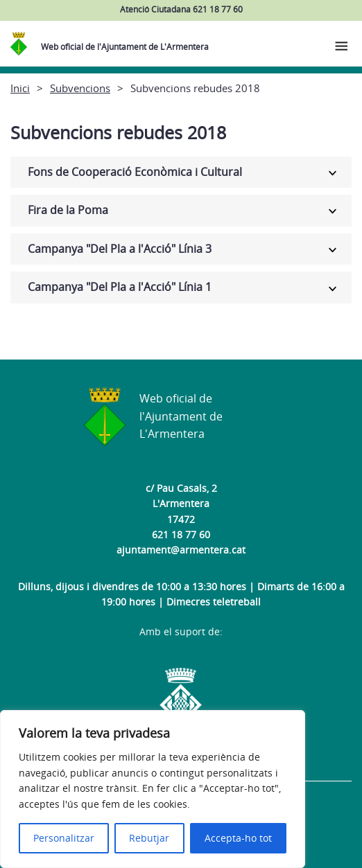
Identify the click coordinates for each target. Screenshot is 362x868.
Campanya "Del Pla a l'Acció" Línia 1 (120, 287)
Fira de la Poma (68, 210)
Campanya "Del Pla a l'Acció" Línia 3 (120, 249)
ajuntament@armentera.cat (181, 550)
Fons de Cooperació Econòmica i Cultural (135, 172)
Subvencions (80, 88)
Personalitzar (64, 838)
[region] (153, 789)
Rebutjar (149, 838)
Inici (20, 88)
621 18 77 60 (181, 534)
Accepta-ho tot (238, 838)
